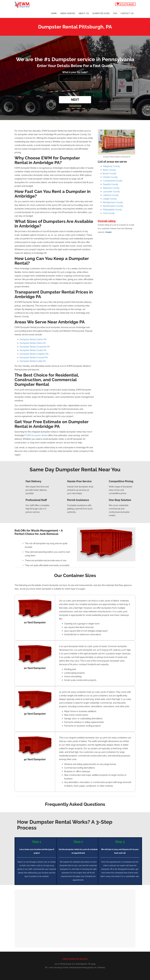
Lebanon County (111, 195)
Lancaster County (111, 192)
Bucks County (110, 173)
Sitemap (102, 967)
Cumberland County (113, 181)
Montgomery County (113, 202)
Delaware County (111, 188)
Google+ (109, 232)
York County (109, 213)
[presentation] (75, 89)
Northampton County (113, 206)
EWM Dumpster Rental (36, 435)
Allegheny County (111, 166)
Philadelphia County (112, 210)
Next (75, 100)
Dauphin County (111, 184)
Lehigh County (110, 199)
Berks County (109, 170)
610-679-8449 (125, 4)
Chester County (110, 177)
